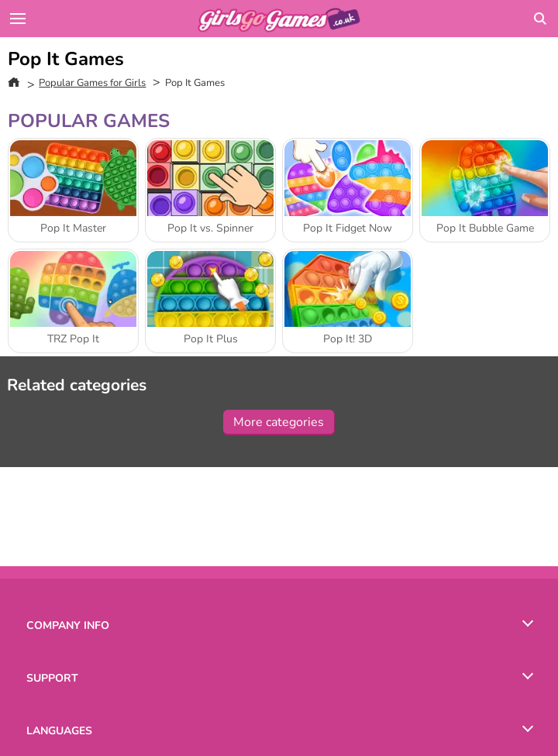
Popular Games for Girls (92, 83)
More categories (279, 422)
